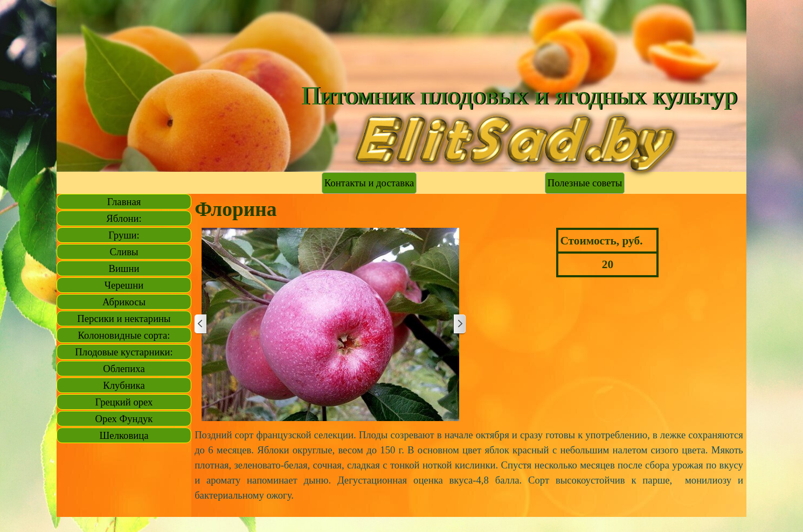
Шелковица (124, 435)
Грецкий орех (124, 402)
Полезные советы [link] (585, 183)
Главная (124, 202)
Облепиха (124, 369)
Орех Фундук (124, 419)
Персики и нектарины (124, 318)
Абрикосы (124, 302)
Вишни (124, 268)
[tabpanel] (469, 465)
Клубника (124, 385)
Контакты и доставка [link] (369, 183)
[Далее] (459, 324)
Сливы (124, 252)
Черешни (124, 285)
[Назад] (201, 324)
